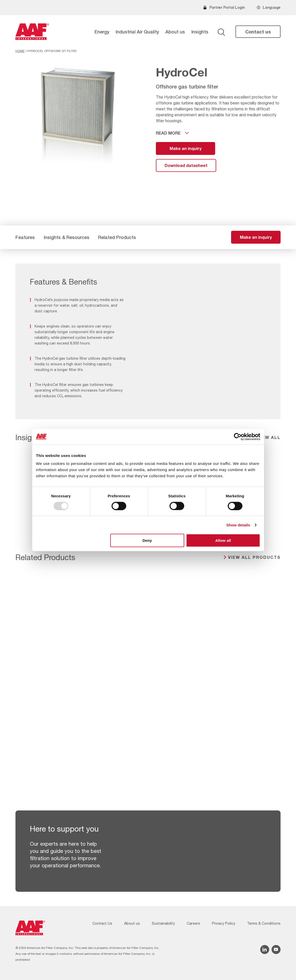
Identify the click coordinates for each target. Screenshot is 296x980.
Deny (147, 540)
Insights (200, 32)
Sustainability (163, 923)
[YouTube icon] (276, 950)
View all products (254, 557)
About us (175, 32)
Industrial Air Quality (137, 32)
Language (272, 7)
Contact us (258, 32)
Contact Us (102, 923)
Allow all (223, 540)
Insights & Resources (67, 237)
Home (20, 51)
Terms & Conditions (264, 923)
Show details (238, 525)
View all (269, 437)
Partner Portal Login (227, 7)
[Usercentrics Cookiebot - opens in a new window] (238, 437)
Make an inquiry (185, 148)
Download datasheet (186, 165)
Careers (193, 923)
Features (25, 237)
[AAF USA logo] (32, 32)
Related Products (117, 237)
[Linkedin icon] (265, 950)
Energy (102, 32)
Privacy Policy (224, 923)
